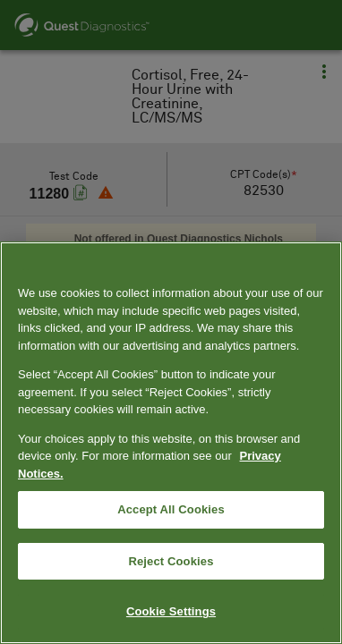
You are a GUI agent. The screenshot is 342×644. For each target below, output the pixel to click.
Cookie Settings (171, 611)
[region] (171, 443)
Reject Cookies (171, 561)
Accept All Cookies (171, 509)
